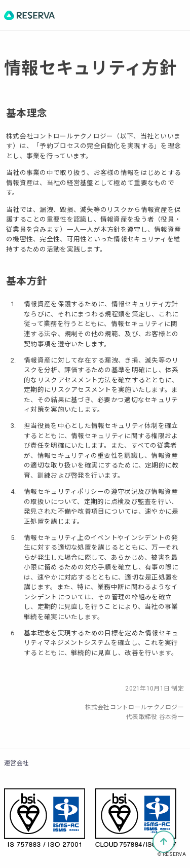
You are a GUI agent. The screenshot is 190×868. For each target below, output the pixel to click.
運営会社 (16, 763)
